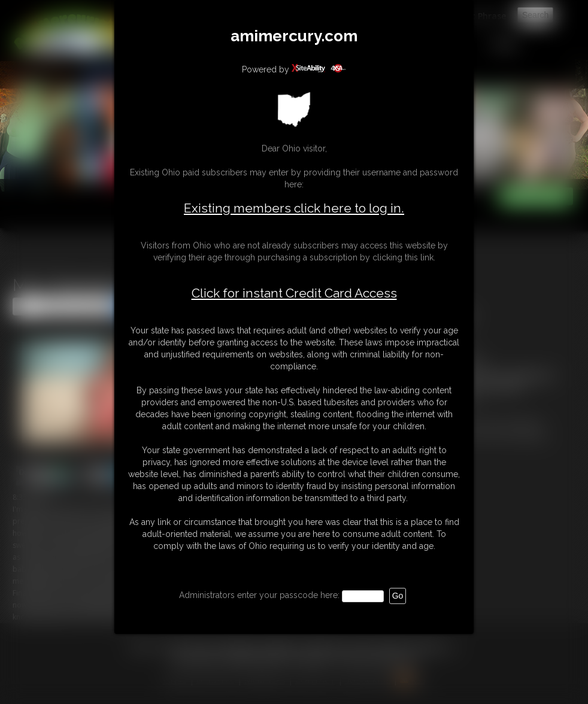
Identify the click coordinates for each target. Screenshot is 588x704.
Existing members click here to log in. (294, 208)
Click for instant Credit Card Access (294, 293)
